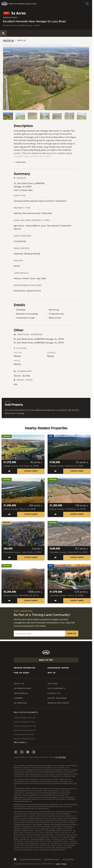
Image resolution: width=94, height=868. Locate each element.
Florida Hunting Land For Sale (24, 734)
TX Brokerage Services (52, 859)
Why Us (52, 673)
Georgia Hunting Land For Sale (24, 739)
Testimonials (21, 693)
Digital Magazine (57, 698)
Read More (20, 162)
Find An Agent (22, 673)
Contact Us (54, 693)
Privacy (64, 864)
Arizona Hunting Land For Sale (24, 722)
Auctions (53, 684)
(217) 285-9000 (60, 757)
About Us (19, 684)
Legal (58, 864)
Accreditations (22, 689)
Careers (18, 698)
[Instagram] (34, 752)
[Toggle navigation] (87, 4)
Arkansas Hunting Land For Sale (25, 726)
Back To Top (46, 660)
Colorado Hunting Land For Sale (25, 730)
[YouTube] (28, 752)
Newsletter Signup (58, 703)
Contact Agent (31, 471)
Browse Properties (25, 668)
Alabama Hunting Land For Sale (25, 718)
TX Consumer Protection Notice (30, 859)
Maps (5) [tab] (22, 41)
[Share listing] (9, 471)
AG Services (20, 703)
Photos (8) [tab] (8, 41)
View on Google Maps (23, 190)
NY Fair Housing (68, 859)
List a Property (56, 689)
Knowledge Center (58, 668)
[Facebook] (16, 752)
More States (20, 742)
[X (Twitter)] (22, 752)
